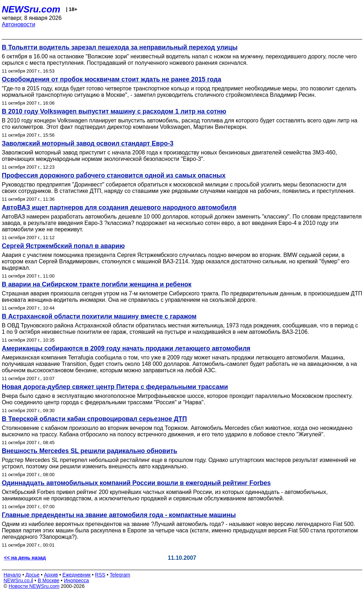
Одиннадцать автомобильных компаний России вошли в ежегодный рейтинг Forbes (136, 483)
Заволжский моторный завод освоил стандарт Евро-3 (88, 143)
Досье (32, 575)
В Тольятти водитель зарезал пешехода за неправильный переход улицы (120, 47)
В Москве (49, 580)
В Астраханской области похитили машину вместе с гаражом (99, 316)
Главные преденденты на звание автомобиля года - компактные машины (119, 515)
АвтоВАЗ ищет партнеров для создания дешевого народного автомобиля (119, 207)
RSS (100, 575)
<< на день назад (25, 558)
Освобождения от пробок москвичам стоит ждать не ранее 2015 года (111, 79)
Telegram (120, 575)
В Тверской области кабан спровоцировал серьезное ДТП (94, 419)
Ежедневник (77, 575)
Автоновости (18, 24)
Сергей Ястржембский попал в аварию (63, 246)
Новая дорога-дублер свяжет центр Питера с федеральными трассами (115, 387)
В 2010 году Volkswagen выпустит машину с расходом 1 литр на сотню (114, 111)
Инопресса (77, 580)
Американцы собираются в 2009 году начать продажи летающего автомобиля (126, 348)
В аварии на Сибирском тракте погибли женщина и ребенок (97, 284)
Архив (51, 575)
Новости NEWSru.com (34, 586)
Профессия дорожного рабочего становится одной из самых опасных (114, 175)
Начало (12, 575)
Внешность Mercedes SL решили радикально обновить (90, 451)
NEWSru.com (31, 9)
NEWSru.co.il (18, 580)
